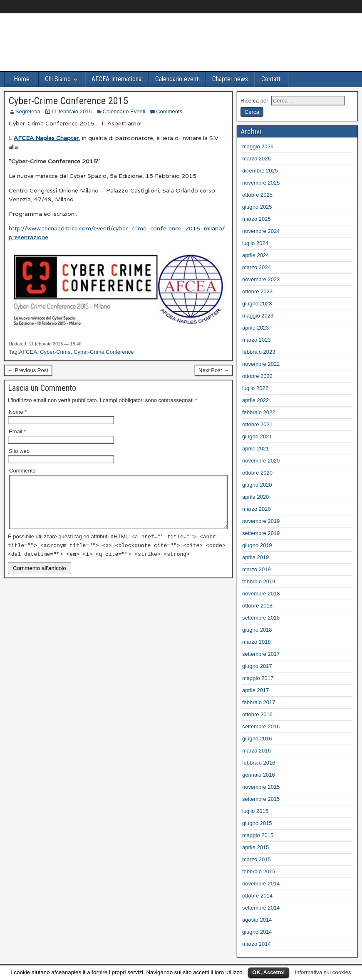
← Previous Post (28, 370)
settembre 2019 (261, 533)
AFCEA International (117, 79)
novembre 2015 (261, 787)
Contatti (271, 79)
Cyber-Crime (55, 352)
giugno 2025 (257, 207)
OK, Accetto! (268, 972)
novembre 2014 (261, 884)
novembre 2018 (261, 594)
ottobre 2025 (257, 195)
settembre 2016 (261, 726)
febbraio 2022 (259, 412)
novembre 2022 (261, 364)
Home (22, 79)
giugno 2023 (257, 304)
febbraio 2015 (259, 871)
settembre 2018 (261, 618)
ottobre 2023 (257, 291)
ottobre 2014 (257, 896)
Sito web (19, 451)
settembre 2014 (261, 908)
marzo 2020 (257, 509)
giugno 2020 (257, 485)
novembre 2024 (261, 231)
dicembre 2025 (260, 171)
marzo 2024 (257, 267)
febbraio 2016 (259, 763)
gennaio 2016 (259, 775)
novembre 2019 (261, 521)
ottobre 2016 (257, 714)
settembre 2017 (261, 654)
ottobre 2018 (257, 606)
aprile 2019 (255, 557)
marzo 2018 (257, 642)
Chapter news (230, 79)
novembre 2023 (261, 279)
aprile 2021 (255, 449)
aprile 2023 (255, 328)
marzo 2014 (257, 944)
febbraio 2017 (259, 702)
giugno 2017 (257, 666)
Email (17, 431)
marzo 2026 (257, 159)
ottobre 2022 (257, 376)
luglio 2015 (255, 811)
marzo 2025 (257, 219)
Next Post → (214, 370)
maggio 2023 (258, 316)
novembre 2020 (261, 461)
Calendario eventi (177, 79)
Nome (18, 412)
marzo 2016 (257, 751)
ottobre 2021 (257, 424)
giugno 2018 (257, 630)
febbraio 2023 (259, 352)
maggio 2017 (258, 678)
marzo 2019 (257, 569)
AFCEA (28, 352)
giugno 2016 (257, 739)
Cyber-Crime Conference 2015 (68, 101)
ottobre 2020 (257, 473)
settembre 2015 (261, 799)
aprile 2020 (255, 497)
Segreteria (28, 111)
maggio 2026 (258, 146)
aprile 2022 (255, 400)
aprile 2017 (255, 690)
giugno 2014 (257, 932)
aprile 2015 (255, 847)
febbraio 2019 (259, 581)
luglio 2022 (255, 388)
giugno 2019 (257, 545)
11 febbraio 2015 (72, 111)
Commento (22, 471)
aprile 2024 (255, 255)
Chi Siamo (58, 79)
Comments (169, 111)
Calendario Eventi (124, 111)
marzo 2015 (257, 859)
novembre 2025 (261, 183)
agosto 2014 (257, 920)
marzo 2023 (257, 340)
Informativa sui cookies (323, 972)
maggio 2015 (258, 835)
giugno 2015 (257, 823)
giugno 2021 (257, 436)
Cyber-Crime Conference (104, 352)
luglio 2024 (255, 243)
